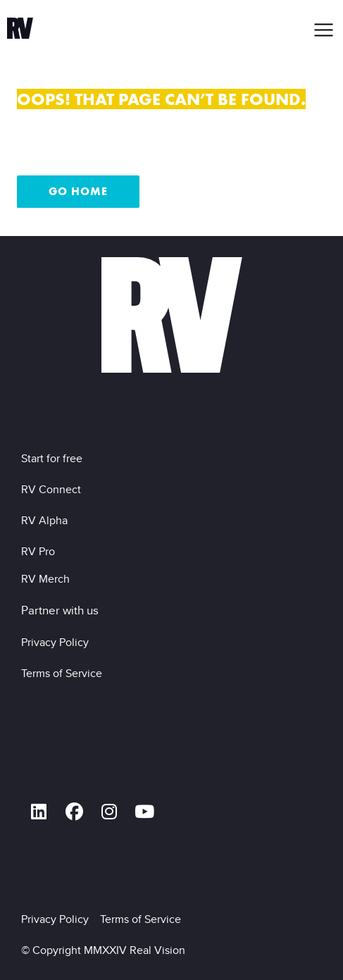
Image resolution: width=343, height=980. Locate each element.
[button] (324, 30)
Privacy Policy (58, 642)
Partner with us (60, 610)
